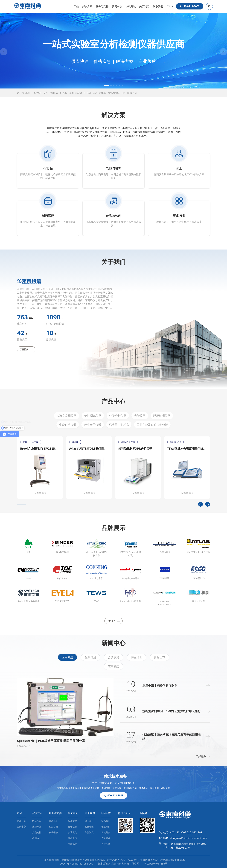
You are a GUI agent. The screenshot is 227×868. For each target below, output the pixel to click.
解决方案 (87, 6)
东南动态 (113, 666)
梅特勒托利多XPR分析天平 (135, 448)
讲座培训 (137, 657)
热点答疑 (53, 827)
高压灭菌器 (100, 93)
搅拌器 (54, 93)
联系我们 (158, 6)
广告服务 (106, 838)
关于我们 (144, 6)
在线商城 (131, 6)
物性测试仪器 (93, 416)
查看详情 (40, 493)
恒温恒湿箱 (114, 93)
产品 (76, 6)
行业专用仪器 (93, 425)
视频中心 (37, 838)
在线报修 (53, 832)
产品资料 (37, 832)
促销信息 (90, 657)
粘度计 (38, 93)
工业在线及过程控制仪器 (152, 425)
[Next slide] (223, 52)
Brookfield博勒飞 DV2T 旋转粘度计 (40, 448)
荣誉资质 (89, 832)
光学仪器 (140, 416)
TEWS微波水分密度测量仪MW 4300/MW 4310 (187, 448)
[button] (106, 86)
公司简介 (89, 821)
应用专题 (67, 657)
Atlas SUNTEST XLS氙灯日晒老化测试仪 (89, 448)
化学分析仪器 (118, 416)
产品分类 (21, 821)
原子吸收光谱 (130, 93)
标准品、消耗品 (119, 425)
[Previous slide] (4, 52)
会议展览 (113, 657)
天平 (46, 93)
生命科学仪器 (68, 425)
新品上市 (160, 657)
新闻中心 (117, 6)
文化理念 (89, 827)
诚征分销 (106, 827)
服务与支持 (102, 6)
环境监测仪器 (162, 416)
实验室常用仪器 (67, 416)
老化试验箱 (76, 93)
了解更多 (26, 349)
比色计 (88, 93)
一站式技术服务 (113, 776)
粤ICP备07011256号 (156, 864)
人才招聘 (106, 844)
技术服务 (53, 821)
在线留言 (106, 832)
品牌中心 (21, 827)
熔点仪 (64, 93)
